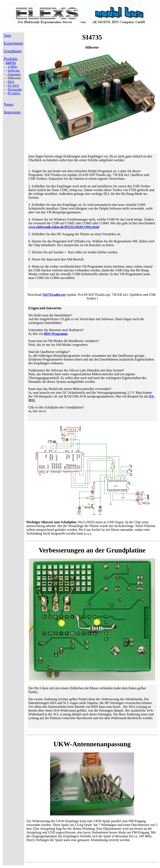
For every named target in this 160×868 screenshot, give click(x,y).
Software (14, 71)
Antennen (14, 74)
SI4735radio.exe (54, 295)
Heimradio (15, 89)
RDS (11, 82)
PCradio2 (14, 93)
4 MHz (13, 67)
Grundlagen (13, 51)
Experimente (13, 43)
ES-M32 (13, 86)
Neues (9, 104)
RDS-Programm (56, 334)
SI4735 (11, 63)
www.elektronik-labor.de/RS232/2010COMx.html (64, 227)
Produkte (11, 59)
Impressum (12, 112)
